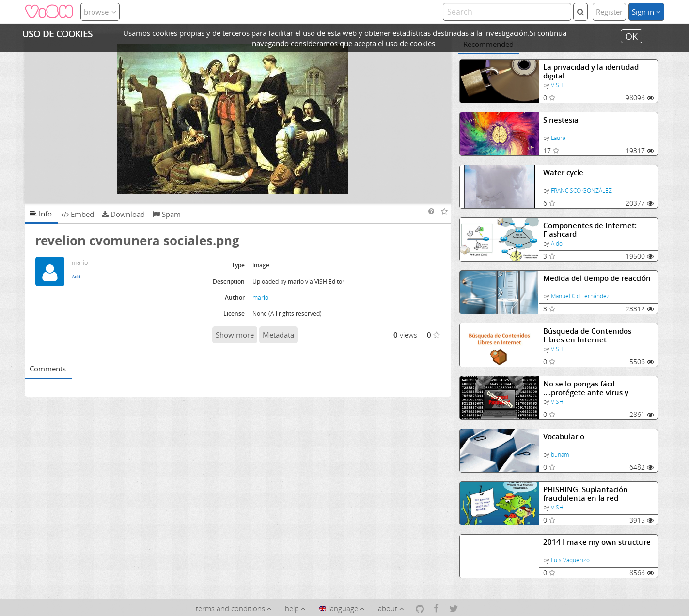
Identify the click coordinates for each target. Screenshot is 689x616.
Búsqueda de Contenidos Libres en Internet (587, 335)
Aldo (557, 243)
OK (632, 36)
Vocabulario (564, 437)
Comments (48, 369)
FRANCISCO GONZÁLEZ (581, 191)
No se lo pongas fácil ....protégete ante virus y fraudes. (586, 388)
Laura (558, 138)
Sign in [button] (646, 12)
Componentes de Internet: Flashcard (590, 230)
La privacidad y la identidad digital (591, 71)
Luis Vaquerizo (570, 560)
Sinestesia (561, 120)
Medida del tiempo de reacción (597, 278)
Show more (235, 335)
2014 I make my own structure (597, 542)
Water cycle (563, 173)
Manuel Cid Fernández (580, 296)
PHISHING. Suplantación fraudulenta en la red (586, 494)
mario (260, 298)
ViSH (557, 85)
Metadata (278, 335)
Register (609, 12)
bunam (560, 454)
